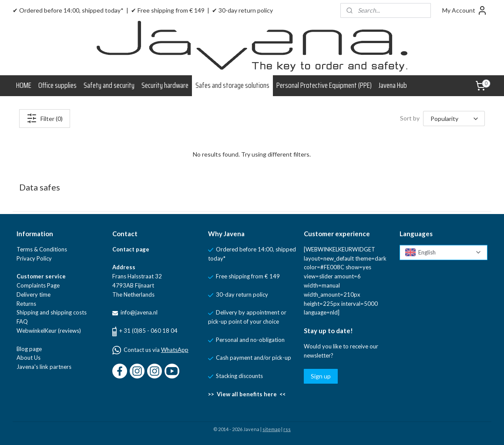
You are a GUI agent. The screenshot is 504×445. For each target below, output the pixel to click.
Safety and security (109, 85)
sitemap (271, 429)
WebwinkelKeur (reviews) (49, 331)
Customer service (41, 276)
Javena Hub (393, 85)
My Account (465, 10)
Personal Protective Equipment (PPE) (324, 85)
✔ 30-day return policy (242, 10)
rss (287, 429)
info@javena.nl (138, 312)
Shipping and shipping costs (52, 312)
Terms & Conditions (42, 249)
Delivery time (34, 294)
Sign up (321, 376)
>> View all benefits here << (247, 394)
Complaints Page (38, 285)
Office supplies (57, 85)
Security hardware (165, 85)
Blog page (29, 349)
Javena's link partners (44, 367)
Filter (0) (45, 118)
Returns (26, 304)
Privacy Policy (34, 258)
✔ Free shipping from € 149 (168, 10)
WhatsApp (175, 350)
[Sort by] (454, 118)
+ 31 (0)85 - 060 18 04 (148, 331)
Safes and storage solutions (232, 85)
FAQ (22, 321)
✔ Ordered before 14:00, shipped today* (68, 10)
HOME (24, 85)
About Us (29, 358)
